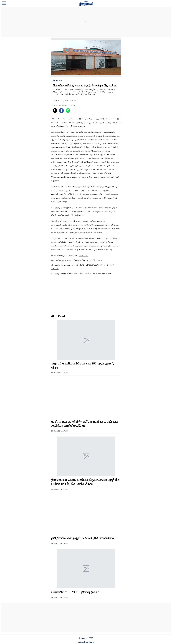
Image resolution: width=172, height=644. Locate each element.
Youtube (101, 265)
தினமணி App (85, 273)
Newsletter (83, 256)
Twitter (83, 265)
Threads (55, 269)
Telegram (110, 265)
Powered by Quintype (86, 642)
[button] (4, 4)
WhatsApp (97, 260)
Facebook (75, 265)
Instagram (92, 265)
